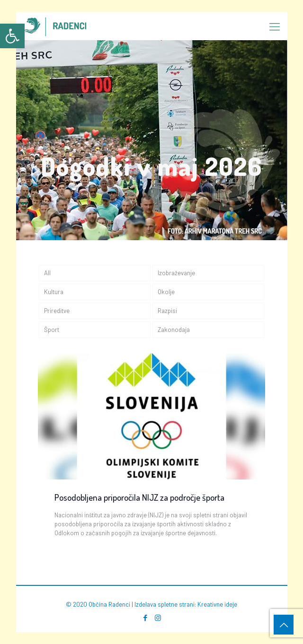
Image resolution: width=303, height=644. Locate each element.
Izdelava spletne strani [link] (165, 604)
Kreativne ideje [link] (217, 604)
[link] (12, 36)
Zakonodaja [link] (174, 330)
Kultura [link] (54, 292)
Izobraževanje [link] (176, 273)
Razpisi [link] (167, 311)
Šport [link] (52, 330)
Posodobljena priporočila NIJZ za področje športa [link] (139, 497)
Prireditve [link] (57, 311)
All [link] (47, 273)
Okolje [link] (166, 292)
